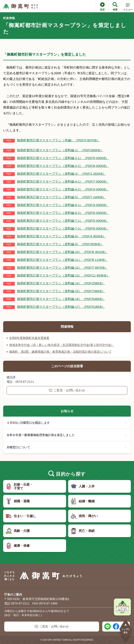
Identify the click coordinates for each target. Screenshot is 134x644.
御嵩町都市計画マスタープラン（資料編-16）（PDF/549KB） (61, 299)
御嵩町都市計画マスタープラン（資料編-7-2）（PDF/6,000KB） (63, 228)
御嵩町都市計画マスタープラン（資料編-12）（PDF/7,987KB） (62, 268)
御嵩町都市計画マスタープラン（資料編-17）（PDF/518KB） (61, 307)
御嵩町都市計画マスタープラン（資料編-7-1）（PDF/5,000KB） (63, 221)
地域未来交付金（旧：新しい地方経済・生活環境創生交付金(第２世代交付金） (60, 345)
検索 (115, 6)
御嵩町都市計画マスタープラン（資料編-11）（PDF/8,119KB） (62, 260)
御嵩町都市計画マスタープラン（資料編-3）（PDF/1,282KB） (61, 174)
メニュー (128, 8)
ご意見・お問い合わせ (67, 390)
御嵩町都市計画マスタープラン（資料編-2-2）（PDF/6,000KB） (63, 166)
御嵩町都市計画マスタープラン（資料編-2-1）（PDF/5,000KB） (63, 158)
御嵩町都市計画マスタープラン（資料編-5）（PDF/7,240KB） (61, 197)
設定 (102, 6)
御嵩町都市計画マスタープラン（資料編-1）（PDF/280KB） (60, 150)
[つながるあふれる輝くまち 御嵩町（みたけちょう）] (21, 6)
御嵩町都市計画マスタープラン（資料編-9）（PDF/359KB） (60, 244)
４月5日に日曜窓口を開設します (66, 423)
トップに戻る (126, 628)
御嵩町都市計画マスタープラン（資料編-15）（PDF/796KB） (61, 291)
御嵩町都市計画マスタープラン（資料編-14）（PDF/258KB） (61, 283)
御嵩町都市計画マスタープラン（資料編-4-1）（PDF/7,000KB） (63, 181)
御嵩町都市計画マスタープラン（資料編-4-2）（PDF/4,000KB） (63, 189)
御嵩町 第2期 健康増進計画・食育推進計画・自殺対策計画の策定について (59, 352)
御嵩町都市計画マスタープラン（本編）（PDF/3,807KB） (58, 140)
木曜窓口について (66, 447)
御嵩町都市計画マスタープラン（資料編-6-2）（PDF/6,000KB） (63, 213)
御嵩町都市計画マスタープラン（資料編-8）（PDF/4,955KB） (61, 236)
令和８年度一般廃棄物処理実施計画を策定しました (66, 435)
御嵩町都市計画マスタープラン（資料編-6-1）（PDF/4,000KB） (63, 205)
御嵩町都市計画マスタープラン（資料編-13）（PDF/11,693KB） (63, 275)
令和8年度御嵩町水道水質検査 (28, 338)
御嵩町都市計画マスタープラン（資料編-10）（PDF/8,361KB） (62, 252)
